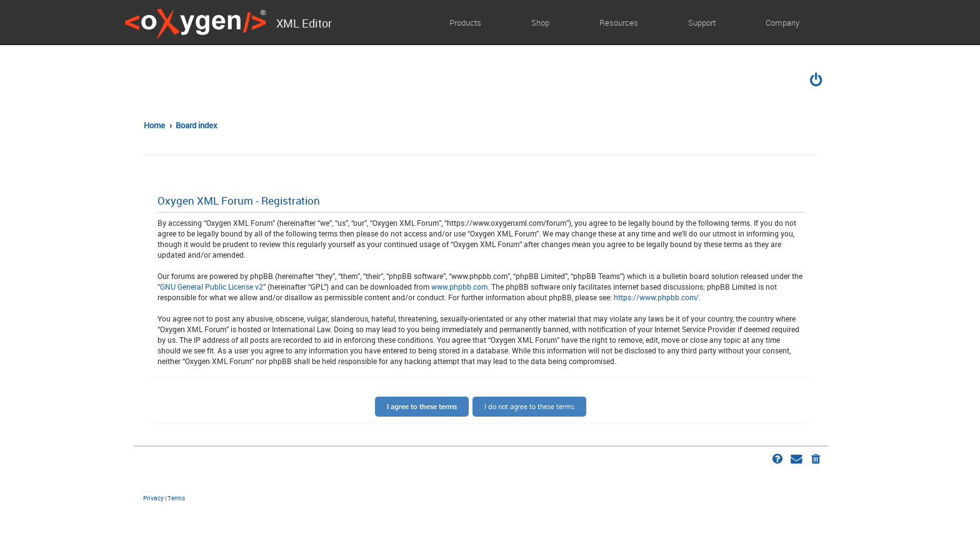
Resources (619, 23)
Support (702, 23)
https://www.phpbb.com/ (656, 297)
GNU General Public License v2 (212, 287)
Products (465, 23)
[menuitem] (817, 81)
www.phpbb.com (459, 287)
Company (782, 23)
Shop (540, 23)
